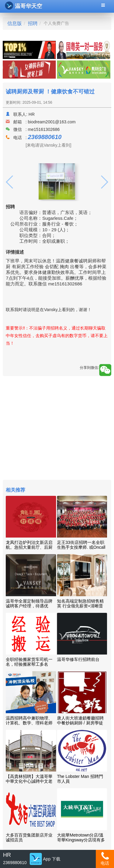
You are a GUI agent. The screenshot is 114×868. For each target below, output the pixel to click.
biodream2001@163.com (52, 122)
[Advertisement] (57, 429)
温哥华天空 (23, 6)
